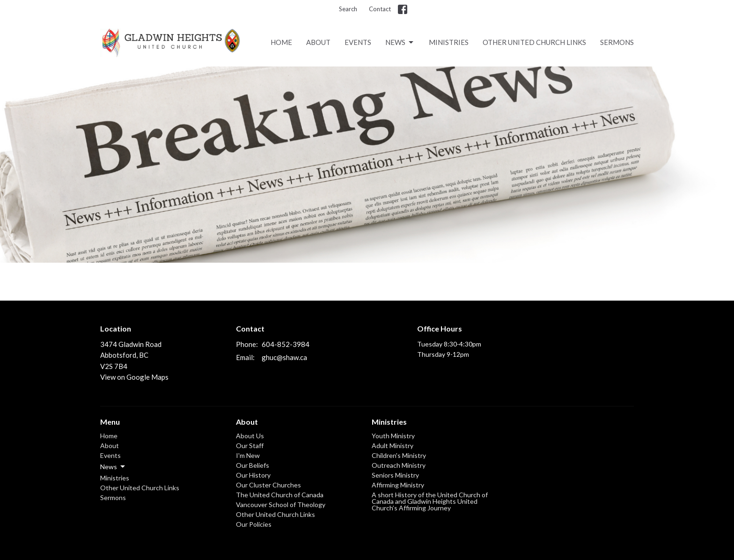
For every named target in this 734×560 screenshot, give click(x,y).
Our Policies (254, 524)
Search (348, 9)
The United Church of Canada (280, 495)
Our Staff (250, 446)
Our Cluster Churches (268, 485)
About (318, 42)
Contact (380, 9)
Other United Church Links (534, 42)
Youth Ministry (393, 436)
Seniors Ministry (395, 475)
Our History (253, 475)
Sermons (617, 42)
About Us (250, 436)
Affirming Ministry (398, 485)
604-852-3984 (286, 344)
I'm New (248, 455)
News (400, 43)
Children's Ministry (399, 455)
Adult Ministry (393, 446)
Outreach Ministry (399, 465)
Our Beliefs (253, 465)
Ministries (449, 42)
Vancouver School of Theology (281, 505)
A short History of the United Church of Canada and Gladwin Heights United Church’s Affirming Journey (430, 501)
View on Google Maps (134, 377)
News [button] (113, 467)
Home (281, 42)
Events (358, 42)
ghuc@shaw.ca (284, 357)
